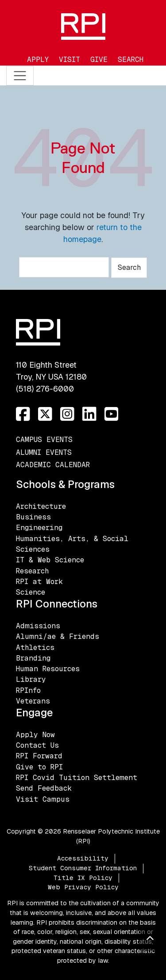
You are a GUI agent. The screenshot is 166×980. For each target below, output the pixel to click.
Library (31, 679)
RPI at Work (39, 582)
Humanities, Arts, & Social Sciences (72, 544)
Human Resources (48, 669)
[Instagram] (67, 414)
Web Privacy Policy (83, 887)
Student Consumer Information (83, 868)
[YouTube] (112, 414)
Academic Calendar (53, 465)
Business (33, 517)
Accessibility (83, 858)
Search (131, 60)
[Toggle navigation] (20, 76)
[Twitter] (45, 414)
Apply (38, 60)
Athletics (35, 648)
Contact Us (37, 745)
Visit (69, 60)
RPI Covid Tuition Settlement (77, 778)
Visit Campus (43, 799)
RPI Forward (39, 756)
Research (32, 571)
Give (99, 60)
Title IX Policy (83, 878)
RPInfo (28, 690)
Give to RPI (39, 767)
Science (31, 592)
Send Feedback (44, 788)
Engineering (39, 528)
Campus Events (44, 440)
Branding (33, 658)
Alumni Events (44, 452)
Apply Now (35, 735)
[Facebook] (23, 414)
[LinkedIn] (89, 414)
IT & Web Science (50, 560)
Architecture (41, 506)
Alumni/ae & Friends (58, 636)
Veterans (33, 701)
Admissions (38, 626)
